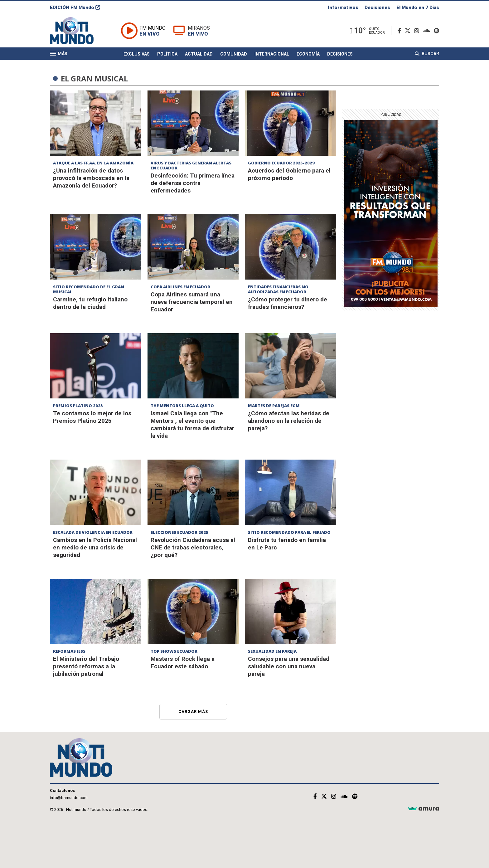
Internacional (272, 54)
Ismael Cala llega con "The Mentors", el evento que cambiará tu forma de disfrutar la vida (192, 424)
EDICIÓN (75, 7)
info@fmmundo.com (69, 798)
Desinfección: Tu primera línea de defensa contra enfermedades (193, 183)
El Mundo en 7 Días (418, 7)
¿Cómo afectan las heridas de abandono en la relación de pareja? (289, 421)
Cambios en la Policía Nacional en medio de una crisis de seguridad (95, 547)
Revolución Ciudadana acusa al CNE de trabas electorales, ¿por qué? (193, 547)
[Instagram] (418, 31)
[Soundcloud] (428, 31)
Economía (308, 54)
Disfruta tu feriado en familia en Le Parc (287, 544)
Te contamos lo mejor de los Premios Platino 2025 (92, 417)
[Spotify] (436, 31)
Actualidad (199, 54)
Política (167, 54)
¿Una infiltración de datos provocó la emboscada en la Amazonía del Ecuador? (91, 178)
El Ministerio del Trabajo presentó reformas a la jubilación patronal (86, 666)
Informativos (343, 7)
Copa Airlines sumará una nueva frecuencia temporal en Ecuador (192, 302)
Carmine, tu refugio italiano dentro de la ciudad (90, 303)
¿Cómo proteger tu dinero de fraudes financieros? (288, 303)
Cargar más (193, 712)
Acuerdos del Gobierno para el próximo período (289, 174)
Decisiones (377, 7)
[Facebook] (401, 31)
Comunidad (234, 54)
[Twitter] (409, 31)
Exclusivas (137, 54)
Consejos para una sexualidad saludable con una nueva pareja (289, 666)
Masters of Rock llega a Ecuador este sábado (183, 663)
